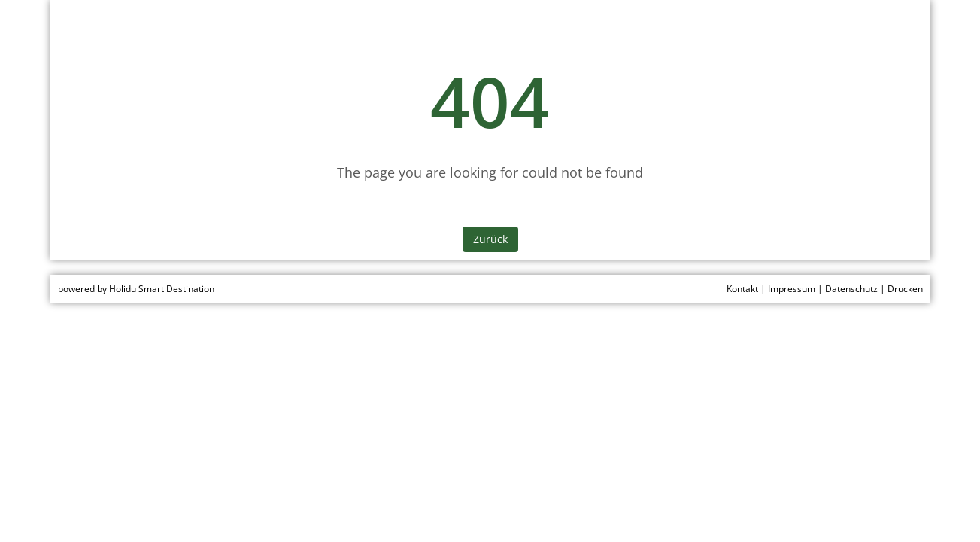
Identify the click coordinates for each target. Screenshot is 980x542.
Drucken (905, 289)
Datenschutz (851, 289)
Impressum (792, 289)
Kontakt (742, 289)
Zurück (490, 239)
